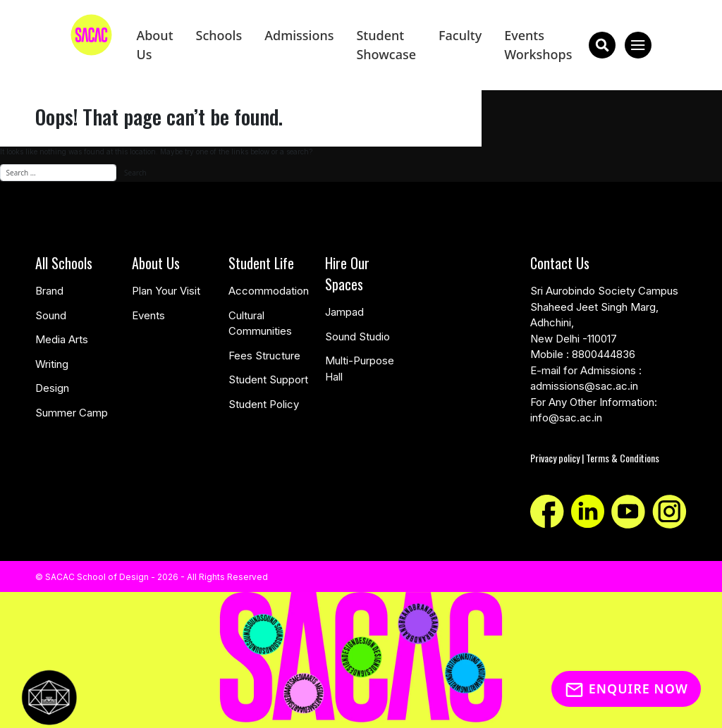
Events (148, 315)
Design (52, 388)
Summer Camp (72, 413)
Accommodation (269, 291)
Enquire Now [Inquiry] (626, 689)
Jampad (344, 312)
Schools (219, 35)
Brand (49, 291)
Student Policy (264, 404)
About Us (154, 45)
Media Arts (62, 339)
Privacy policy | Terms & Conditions (595, 458)
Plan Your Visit (166, 291)
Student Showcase (386, 45)
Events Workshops (538, 45)
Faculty (460, 35)
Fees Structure (264, 356)
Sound (51, 315)
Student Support (268, 380)
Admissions (299, 35)
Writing (52, 364)
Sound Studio (357, 337)
